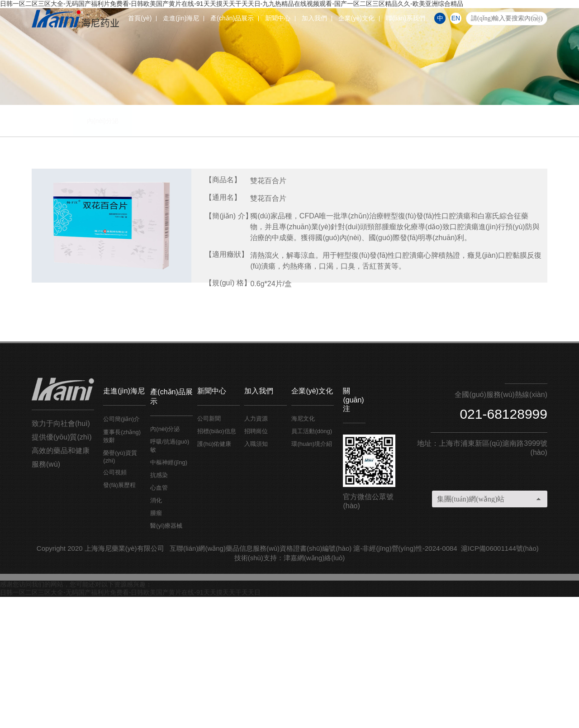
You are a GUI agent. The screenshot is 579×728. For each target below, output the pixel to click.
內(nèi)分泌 (75, 252)
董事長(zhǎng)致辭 (122, 567)
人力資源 (256, 550)
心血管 (328, 252)
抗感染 (265, 252)
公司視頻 (115, 603)
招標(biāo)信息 (216, 562)
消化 (391, 252)
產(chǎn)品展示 (232, 18)
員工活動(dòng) (312, 562)
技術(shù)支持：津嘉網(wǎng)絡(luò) (290, 689)
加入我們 (314, 18)
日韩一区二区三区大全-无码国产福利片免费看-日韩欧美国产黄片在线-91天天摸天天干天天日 (130, 723)
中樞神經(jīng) (201, 252)
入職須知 (256, 575)
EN (456, 18)
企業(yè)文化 (356, 18)
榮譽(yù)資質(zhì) (120, 588)
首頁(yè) (140, 18)
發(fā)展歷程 (119, 616)
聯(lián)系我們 (406, 18)
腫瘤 (455, 252)
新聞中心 (278, 18)
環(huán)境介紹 (312, 575)
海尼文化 (303, 550)
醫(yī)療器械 (518, 252)
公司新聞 (209, 550)
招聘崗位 (256, 562)
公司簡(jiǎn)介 (121, 550)
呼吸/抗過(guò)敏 (138, 252)
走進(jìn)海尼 (181, 18)
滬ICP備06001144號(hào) (500, 679)
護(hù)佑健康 (214, 575)
